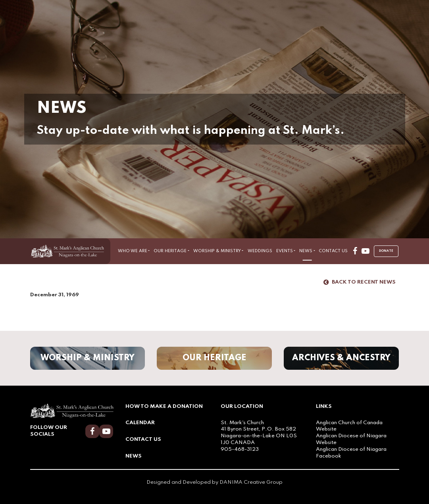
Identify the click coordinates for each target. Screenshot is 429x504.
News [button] (306, 251)
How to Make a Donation (164, 406)
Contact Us (333, 251)
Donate (386, 251)
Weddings (260, 251)
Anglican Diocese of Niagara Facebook (351, 453)
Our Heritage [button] (170, 251)
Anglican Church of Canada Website (349, 426)
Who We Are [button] (133, 251)
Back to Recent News (360, 282)
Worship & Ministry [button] (217, 251)
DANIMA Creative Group (251, 482)
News (134, 456)
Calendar (140, 423)
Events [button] (285, 251)
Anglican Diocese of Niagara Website (351, 439)
